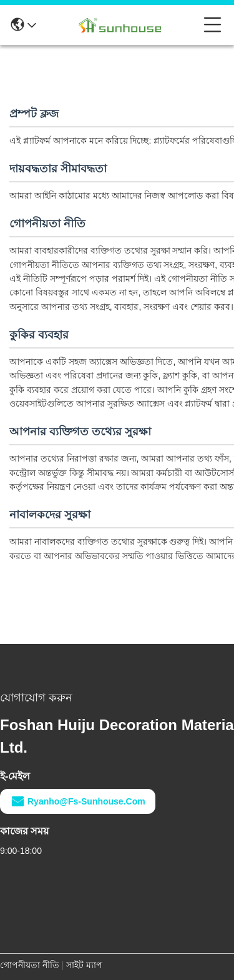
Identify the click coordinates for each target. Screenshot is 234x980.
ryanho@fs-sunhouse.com (78, 801)
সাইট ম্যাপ (84, 965)
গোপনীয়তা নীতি (30, 965)
